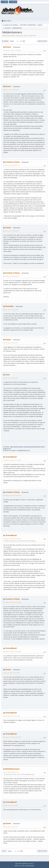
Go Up (4, 851)
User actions (42, 41)
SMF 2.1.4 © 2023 (20, 866)
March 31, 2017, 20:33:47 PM (11, 276)
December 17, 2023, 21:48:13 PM (12, 737)
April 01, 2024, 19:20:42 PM (11, 772)
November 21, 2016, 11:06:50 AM (12, 50)
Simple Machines (30, 866)
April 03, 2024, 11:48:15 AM (10, 805)
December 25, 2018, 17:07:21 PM (12, 460)
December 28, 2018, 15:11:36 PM (12, 652)
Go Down (5, 41)
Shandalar (9, 306)
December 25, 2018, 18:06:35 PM (12, 496)
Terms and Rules (23, 864)
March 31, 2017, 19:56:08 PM (11, 165)
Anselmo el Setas (12, 162)
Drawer (8, 47)
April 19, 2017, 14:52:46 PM (11, 378)
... (19, 41)
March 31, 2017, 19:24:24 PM (11, 90)
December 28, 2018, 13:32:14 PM (12, 602)
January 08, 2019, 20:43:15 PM (11, 673)
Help (17, 864)
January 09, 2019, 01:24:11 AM (11, 716)
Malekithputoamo (12, 769)
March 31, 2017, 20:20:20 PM (11, 231)
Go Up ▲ (31, 864)
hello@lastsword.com (24, 451)
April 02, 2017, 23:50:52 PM (11, 343)
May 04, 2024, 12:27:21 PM (10, 827)
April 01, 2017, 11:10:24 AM (10, 310)
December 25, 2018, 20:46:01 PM (12, 539)
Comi (7, 375)
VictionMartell (11, 457)
